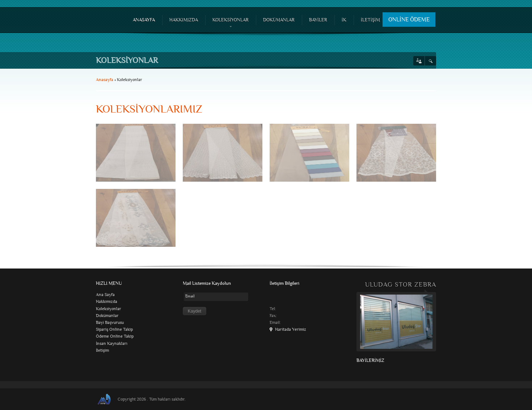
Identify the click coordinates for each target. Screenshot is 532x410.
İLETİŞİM (370, 20)
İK (344, 20)
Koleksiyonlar (109, 309)
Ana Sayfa (105, 295)
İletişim (102, 350)
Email (190, 296)
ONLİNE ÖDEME (409, 20)
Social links (419, 61)
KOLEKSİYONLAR (230, 23)
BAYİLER (318, 20)
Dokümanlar (107, 316)
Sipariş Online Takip (114, 329)
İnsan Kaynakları (112, 344)
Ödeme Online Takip (115, 336)
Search (430, 61)
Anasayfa (105, 80)
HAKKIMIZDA (184, 20)
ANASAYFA (144, 20)
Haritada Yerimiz (291, 329)
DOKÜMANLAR (279, 20)
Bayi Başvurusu (110, 323)
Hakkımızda (107, 302)
